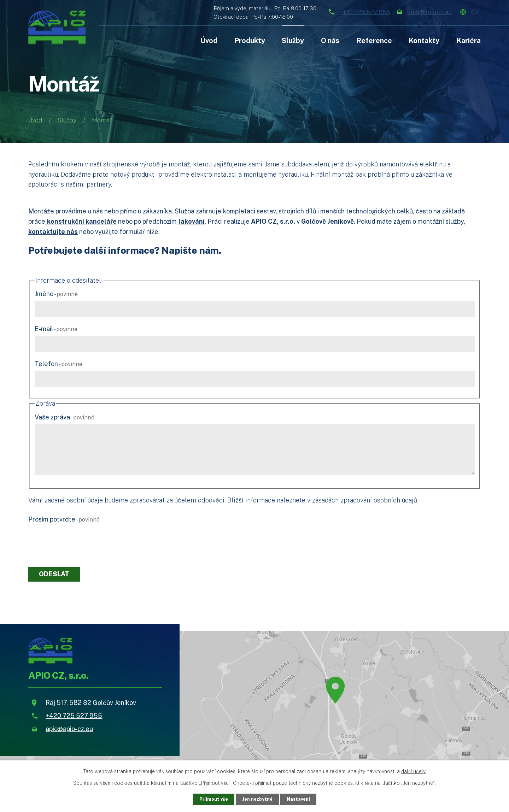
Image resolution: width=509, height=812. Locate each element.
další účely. (414, 771)
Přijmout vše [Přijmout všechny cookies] (211, 799)
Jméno (56, 294)
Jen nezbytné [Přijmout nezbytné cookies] (258, 799)
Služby (67, 120)
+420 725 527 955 (326, 11)
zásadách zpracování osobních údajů (365, 500)
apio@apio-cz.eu (411, 11)
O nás (330, 40)
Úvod (35, 120)
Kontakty (424, 40)
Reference (374, 40)
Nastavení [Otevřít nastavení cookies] (301, 799)
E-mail (56, 329)
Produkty (250, 40)
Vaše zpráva (65, 417)
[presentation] (82, 540)
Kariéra (469, 40)
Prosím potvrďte (64, 519)
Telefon (58, 364)
